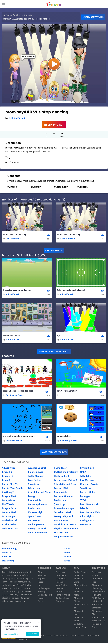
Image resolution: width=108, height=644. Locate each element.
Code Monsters (10, 530)
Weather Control (37, 469)
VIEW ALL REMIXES (54, 251)
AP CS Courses (99, 599)
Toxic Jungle (8, 518)
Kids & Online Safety (79, 637)
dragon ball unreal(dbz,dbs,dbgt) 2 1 (19, 392)
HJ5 (59, 336)
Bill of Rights (87, 518)
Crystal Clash (87, 469)
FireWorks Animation (67, 392)
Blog (40, 573)
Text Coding (8, 562)
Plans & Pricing (63, 596)
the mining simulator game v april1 (19, 437)
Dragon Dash (9, 510)
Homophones (61, 522)
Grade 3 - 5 (8, 477)
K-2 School (97, 602)
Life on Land (35, 489)
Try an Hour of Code (15, 463)
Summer (60, 602)
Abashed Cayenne (14, 442)
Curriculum (61, 577)
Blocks (68, 558)
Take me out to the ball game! (71, 290)
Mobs (67, 562)
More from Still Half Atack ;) (54, 352)
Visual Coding (9, 550)
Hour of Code (80, 628)
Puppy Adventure (63, 538)
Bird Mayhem (87, 481)
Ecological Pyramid (64, 518)
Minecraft (7, 554)
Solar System (61, 534)
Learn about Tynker (93, 17)
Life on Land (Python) (65, 481)
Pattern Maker (88, 493)
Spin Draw (86, 489)
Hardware (85, 526)
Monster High (35, 514)
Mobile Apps (44, 589)
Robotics (7, 558)
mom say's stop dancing (14, 235)
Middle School (99, 593)
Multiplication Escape (66, 526)
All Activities (9, 469)
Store (40, 602)
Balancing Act (35, 473)
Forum (41, 599)
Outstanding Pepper (15, 396)
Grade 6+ (7, 481)
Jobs (40, 586)
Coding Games (81, 573)
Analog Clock (87, 522)
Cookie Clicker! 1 (65, 437)
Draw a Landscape (64, 510)
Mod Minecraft (10, 522)
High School (98, 596)
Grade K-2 (7, 473)
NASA (83, 473)
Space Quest (35, 518)
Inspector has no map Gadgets (17, 290)
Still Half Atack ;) (18, 118)
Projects (28, 15)
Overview (60, 573)
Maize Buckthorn (68, 239)
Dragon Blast (9, 498)
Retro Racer (60, 469)
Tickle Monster (36, 477)
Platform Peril (61, 477)
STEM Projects (99, 622)
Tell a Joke (85, 477)
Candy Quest (9, 502)
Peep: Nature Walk (90, 514)
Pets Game (34, 522)
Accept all (32, 634)
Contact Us (23, 640)
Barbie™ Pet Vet (10, 485)
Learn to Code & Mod (16, 544)
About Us (42, 577)
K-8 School (97, 606)
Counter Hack (9, 514)
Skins (67, 550)
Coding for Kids (13, 15)
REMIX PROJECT (54, 125)
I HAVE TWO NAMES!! (13, 336)
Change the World (38, 530)
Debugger (85, 498)
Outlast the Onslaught (66, 473)
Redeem (60, 583)
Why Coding (62, 586)
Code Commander (38, 534)
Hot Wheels (8, 506)
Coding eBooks (45, 596)
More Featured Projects (54, 453)
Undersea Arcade (89, 485)
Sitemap (42, 593)
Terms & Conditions (46, 637)
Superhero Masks (63, 514)
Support (42, 580)
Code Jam (78, 625)
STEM (83, 502)
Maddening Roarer (68, 442)
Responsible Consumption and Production (38, 506)
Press (40, 583)
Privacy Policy (62, 637)
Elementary (97, 589)
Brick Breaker (9, 526)
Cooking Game (36, 526)
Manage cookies (11, 634)
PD (93, 615)
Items (67, 554)
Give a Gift (61, 580)
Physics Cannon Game (66, 530)
